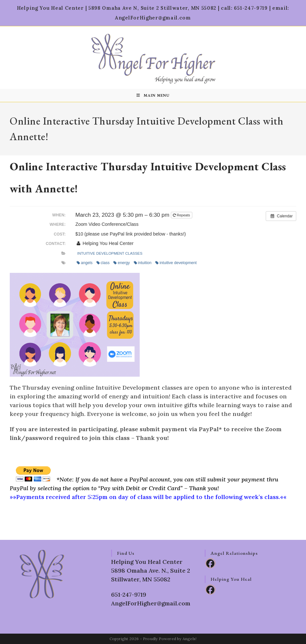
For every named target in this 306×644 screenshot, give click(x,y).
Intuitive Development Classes (110, 253)
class (103, 263)
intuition (143, 263)
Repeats (182, 215)
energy (121, 263)
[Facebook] (210, 563)
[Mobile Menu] (153, 95)
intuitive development (176, 263)
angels (85, 263)
